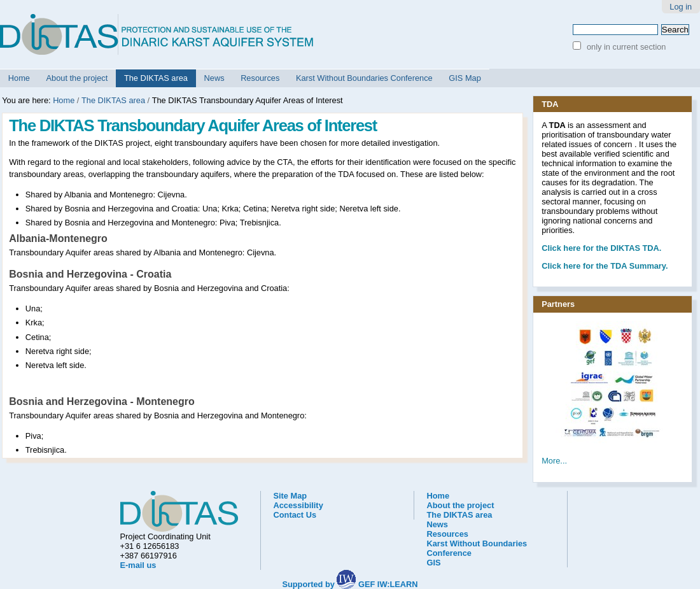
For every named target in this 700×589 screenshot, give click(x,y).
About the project (77, 78)
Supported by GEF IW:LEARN (350, 584)
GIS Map (465, 78)
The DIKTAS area (156, 78)
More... (554, 461)
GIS (434, 563)
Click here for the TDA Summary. (605, 266)
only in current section (625, 47)
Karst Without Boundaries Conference (364, 78)
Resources (260, 78)
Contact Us (295, 515)
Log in (681, 7)
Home (19, 78)
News (214, 78)
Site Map (290, 496)
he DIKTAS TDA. (601, 248)
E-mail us (138, 565)
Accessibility (298, 505)
